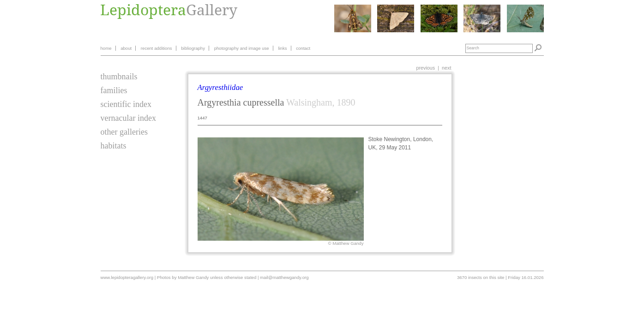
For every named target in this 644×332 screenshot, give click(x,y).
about (126, 48)
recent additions (156, 48)
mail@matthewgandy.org (284, 277)
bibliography (193, 48)
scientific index (126, 104)
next (446, 68)
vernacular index (128, 118)
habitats (114, 146)
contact (303, 48)
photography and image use (242, 48)
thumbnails (119, 77)
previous (425, 68)
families (114, 90)
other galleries (124, 132)
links (282, 48)
